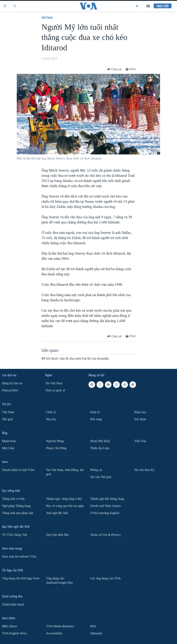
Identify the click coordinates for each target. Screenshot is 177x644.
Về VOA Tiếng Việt (15, 535)
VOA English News (15, 633)
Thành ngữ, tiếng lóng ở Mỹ (64, 499)
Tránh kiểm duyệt (13, 604)
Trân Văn (140, 441)
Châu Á (51, 412)
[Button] (114, 69)
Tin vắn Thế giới (101, 477)
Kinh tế (95, 412)
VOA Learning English (105, 513)
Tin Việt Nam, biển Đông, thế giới (65, 472)
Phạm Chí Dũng (56, 448)
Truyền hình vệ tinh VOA (18, 470)
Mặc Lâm (8, 448)
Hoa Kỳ (51, 419)
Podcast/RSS (10, 390)
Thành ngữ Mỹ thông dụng (107, 499)
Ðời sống (96, 419)
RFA (93, 626)
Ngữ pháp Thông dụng (16, 506)
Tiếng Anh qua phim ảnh (18, 513)
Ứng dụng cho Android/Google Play (60, 581)
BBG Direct (10, 626)
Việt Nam (8, 412)
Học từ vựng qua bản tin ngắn (65, 506)
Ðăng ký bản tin (12, 383)
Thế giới (7, 419)
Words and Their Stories (106, 506)
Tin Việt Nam (54, 383)
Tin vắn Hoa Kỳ (144, 470)
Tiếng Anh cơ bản (13, 499)
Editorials (96, 633)
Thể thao (47, 18)
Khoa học (140, 412)
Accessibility (54, 633)
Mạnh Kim (9, 441)
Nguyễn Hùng (55, 441)
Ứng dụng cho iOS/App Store (21, 578)
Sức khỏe (140, 419)
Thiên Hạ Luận (100, 448)
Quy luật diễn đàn (57, 535)
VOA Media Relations (60, 626)
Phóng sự (96, 470)
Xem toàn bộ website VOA (19, 557)
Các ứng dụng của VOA (105, 578)
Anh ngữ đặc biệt (57, 513)
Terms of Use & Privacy (106, 535)
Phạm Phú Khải (100, 441)
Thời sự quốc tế (55, 390)
